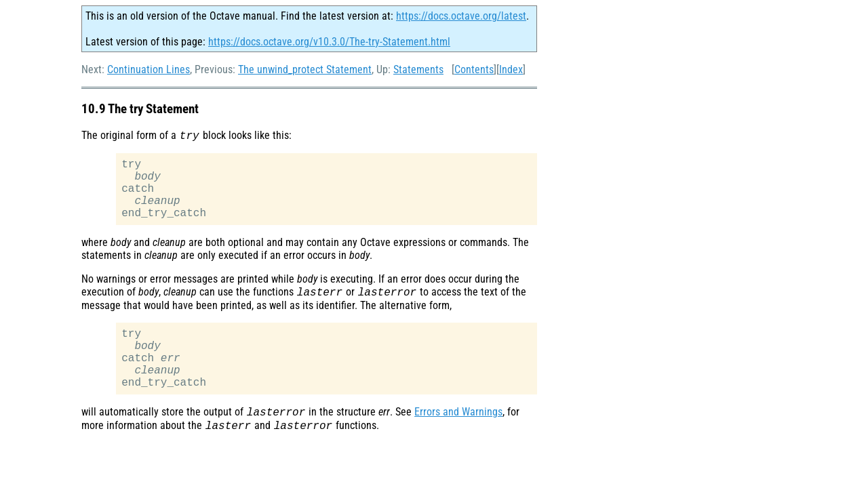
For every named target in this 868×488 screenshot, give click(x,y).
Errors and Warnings (458, 443)
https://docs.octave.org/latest (461, 16)
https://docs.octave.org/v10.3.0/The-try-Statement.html (329, 42)
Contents (474, 69)
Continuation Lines (149, 69)
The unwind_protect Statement (305, 69)
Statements (418, 69)
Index (511, 69)
